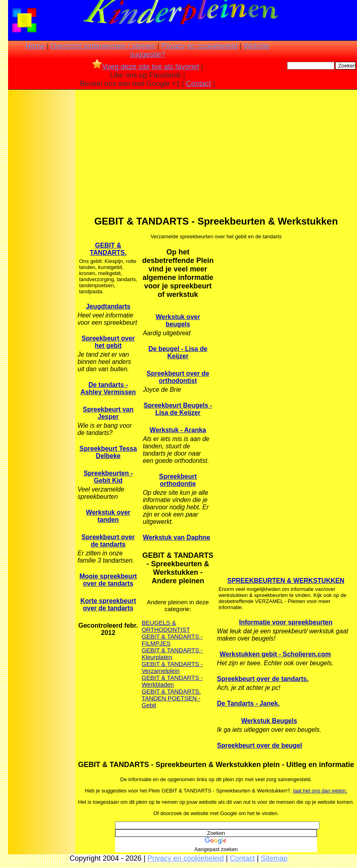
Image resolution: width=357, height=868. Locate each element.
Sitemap (274, 858)
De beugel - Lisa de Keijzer (178, 352)
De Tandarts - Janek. (248, 703)
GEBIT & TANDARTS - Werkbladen (172, 681)
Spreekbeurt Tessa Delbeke (108, 452)
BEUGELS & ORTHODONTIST (166, 626)
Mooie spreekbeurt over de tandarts (108, 580)
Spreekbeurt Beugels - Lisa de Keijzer (178, 409)
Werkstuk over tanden (108, 516)
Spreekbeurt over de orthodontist (178, 377)
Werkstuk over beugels (178, 321)
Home (35, 46)
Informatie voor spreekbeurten (286, 622)
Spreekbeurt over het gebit (108, 342)
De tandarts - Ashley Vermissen (108, 388)
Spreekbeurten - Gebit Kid (108, 477)
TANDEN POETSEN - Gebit (171, 702)
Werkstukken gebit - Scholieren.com (275, 654)
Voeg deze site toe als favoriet (146, 67)
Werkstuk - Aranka (178, 430)
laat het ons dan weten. (320, 791)
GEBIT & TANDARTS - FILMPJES (172, 640)
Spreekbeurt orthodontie (178, 480)
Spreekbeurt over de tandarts (108, 541)
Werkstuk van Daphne (177, 537)
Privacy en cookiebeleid (199, 46)
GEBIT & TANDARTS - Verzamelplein (172, 667)
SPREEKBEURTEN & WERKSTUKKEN (286, 581)
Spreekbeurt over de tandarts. (263, 679)
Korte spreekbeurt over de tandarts (108, 604)
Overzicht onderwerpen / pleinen (103, 46)
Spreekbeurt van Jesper (108, 413)
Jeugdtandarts (108, 306)
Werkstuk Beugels (269, 721)
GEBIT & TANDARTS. (108, 249)
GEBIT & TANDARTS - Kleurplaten (172, 654)
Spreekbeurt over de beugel (259, 745)
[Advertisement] (42, 219)
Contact (199, 84)
